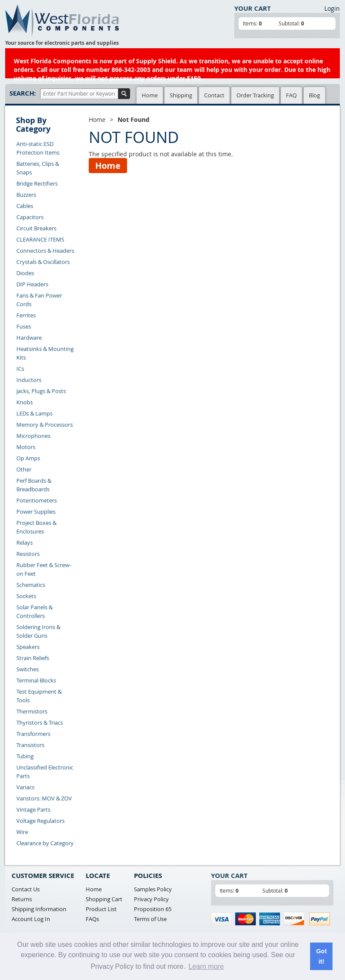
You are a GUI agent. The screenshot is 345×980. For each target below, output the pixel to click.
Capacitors (30, 217)
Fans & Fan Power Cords (39, 300)
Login (332, 8)
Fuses (24, 326)
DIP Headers (32, 284)
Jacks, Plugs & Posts (41, 391)
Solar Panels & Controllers (34, 611)
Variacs (25, 787)
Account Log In (31, 919)
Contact (214, 95)
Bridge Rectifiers (37, 183)
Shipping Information (39, 909)
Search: (23, 93)
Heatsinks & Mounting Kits (45, 353)
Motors (26, 447)
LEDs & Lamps (34, 413)
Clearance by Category (45, 843)
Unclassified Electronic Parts (45, 772)
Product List (101, 909)
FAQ (291, 95)
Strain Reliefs (33, 658)
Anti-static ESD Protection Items (38, 148)
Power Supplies (36, 512)
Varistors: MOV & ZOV (44, 798)
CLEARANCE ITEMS (40, 239)
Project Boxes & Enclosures (36, 527)
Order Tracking (255, 95)
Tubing (25, 756)
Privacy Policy (151, 899)
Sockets (26, 596)
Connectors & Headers (45, 251)
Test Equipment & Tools (39, 696)
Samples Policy (153, 889)
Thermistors (32, 711)
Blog (314, 95)
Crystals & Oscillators (43, 262)
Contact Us (26, 889)
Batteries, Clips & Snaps (38, 168)
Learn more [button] (206, 966)
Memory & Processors (45, 425)
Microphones (33, 436)
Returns (22, 899)
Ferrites (26, 315)
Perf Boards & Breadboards (34, 485)
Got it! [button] (322, 956)
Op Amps (28, 458)
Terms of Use (150, 919)
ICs (20, 369)
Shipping (181, 95)
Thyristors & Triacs (40, 723)
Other (24, 469)
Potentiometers (37, 500)
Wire (22, 832)
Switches (28, 669)
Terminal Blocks (36, 680)
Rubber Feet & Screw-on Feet (44, 569)
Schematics (31, 585)
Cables (25, 206)
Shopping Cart (104, 899)
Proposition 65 (153, 909)
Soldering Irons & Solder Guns (38, 631)
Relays (25, 543)
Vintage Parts (33, 809)
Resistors (28, 554)
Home (150, 95)
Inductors (29, 380)
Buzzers (26, 195)
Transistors (30, 745)
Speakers (28, 647)
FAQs (92, 919)
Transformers (33, 734)
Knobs (25, 402)
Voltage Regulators (40, 821)
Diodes (25, 273)
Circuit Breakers (36, 228)
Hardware (29, 338)
